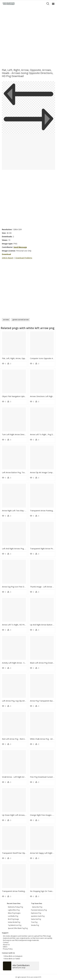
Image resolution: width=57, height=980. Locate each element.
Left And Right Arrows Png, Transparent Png (20, 549)
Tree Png (34, 922)
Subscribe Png (37, 907)
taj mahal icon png (15, 925)
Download (6, 254)
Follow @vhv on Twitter (12, 959)
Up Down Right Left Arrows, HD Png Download (21, 815)
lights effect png (14, 910)
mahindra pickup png (15, 907)
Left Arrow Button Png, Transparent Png (19, 472)
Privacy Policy (8, 949)
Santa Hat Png (36, 919)
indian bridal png (14, 922)
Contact (6, 942)
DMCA (5, 947)
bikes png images (14, 913)
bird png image (13, 919)
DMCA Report (8, 258)
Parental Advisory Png (39, 910)
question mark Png (38, 916)
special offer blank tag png (18, 928)
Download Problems (24, 258)
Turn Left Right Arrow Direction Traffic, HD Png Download (26, 434)
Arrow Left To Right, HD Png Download (18, 625)
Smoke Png (35, 925)
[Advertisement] (29, 37)
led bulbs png (13, 916)
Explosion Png (36, 913)
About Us (6, 945)
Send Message (20, 247)
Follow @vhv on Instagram (13, 956)
